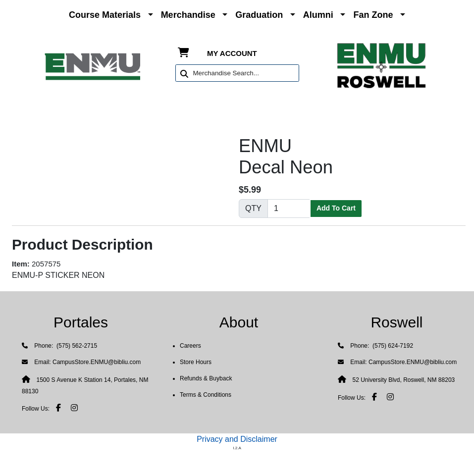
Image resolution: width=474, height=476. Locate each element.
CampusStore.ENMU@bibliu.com (97, 362)
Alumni (318, 15)
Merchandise (188, 15)
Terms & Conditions (206, 395)
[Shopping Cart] (184, 53)
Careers (190, 346)
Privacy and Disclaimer (237, 439)
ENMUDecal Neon (286, 157)
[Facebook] (58, 408)
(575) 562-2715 (76, 346)
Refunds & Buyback (206, 378)
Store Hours (196, 362)
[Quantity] (289, 209)
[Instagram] (74, 408)
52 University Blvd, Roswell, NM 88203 (403, 380)
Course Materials (105, 15)
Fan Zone (373, 15)
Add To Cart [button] (336, 208)
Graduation (259, 15)
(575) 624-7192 (392, 346)
